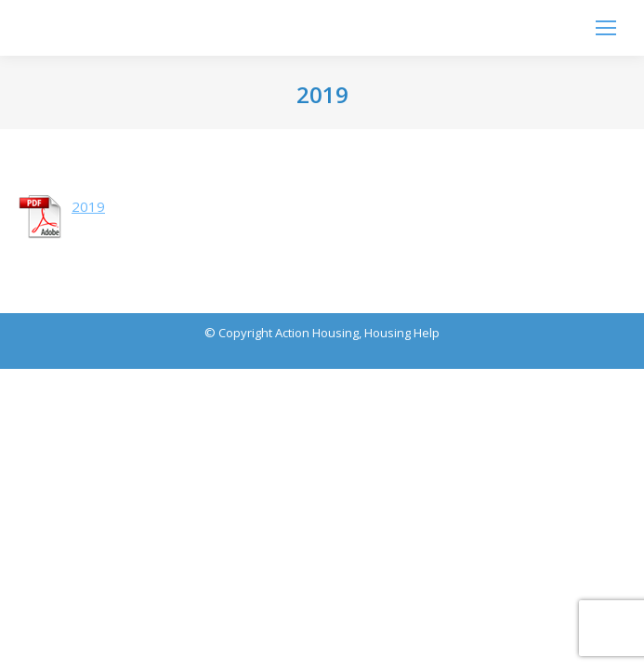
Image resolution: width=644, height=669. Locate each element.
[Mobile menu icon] (606, 28)
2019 (88, 206)
